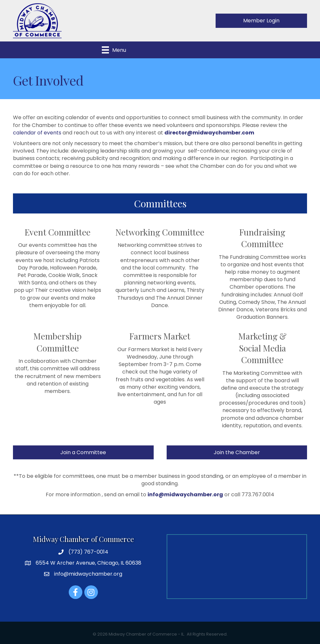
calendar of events (37, 133)
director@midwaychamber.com (209, 133)
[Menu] (114, 50)
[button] (261, 21)
